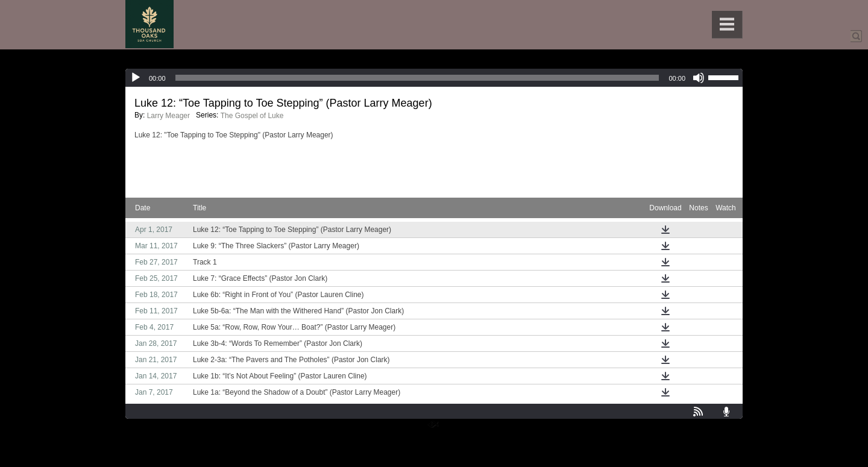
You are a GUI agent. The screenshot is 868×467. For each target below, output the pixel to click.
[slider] (417, 78)
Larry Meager (168, 116)
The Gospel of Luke (252, 116)
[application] (434, 78)
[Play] (136, 78)
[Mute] (699, 78)
